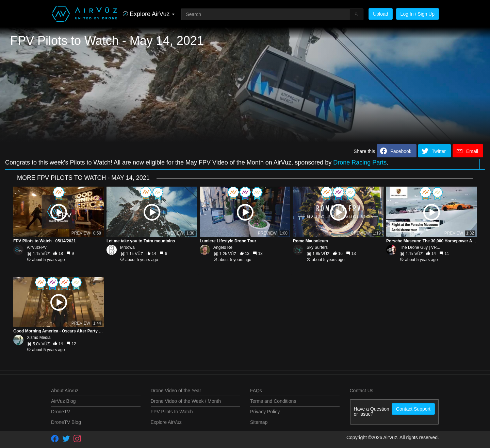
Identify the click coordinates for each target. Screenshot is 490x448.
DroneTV (61, 412)
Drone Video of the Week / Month (186, 401)
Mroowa (127, 247)
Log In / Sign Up (418, 14)
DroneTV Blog (66, 422)
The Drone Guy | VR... (420, 247)
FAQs (256, 391)
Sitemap (259, 422)
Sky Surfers (317, 247)
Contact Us (362, 391)
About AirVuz (65, 391)
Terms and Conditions (273, 401)
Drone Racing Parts (360, 162)
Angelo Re (223, 247)
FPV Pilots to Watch (172, 412)
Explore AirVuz (166, 422)
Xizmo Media (39, 338)
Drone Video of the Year (176, 391)
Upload (380, 14)
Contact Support (413, 409)
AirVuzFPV (37, 247)
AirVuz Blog (63, 401)
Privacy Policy (265, 412)
